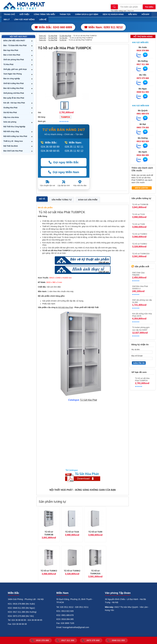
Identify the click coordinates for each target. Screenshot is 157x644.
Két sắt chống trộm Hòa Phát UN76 (142, 315)
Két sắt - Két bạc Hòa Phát (14, 103)
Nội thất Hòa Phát (65, 307)
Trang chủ (42, 36)
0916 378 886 (143, 50)
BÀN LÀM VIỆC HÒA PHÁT (14, 41)
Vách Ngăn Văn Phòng (13, 74)
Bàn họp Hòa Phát (11, 50)
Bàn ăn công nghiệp (12, 79)
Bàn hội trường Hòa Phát (13, 88)
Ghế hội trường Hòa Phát (14, 83)
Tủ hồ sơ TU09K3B (49, 533)
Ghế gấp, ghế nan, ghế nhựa (15, 69)
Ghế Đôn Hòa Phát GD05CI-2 (140, 287)
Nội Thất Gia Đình (11, 146)
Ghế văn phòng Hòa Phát (14, 60)
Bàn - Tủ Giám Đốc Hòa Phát (15, 45)
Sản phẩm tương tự (62, 200)
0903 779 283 (143, 127)
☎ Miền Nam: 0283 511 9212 (103, 27)
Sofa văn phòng (10, 122)
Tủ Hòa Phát (8, 64)
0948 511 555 (143, 92)
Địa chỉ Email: (137, 356)
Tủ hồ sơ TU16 (72, 532)
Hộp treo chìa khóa (11, 117)
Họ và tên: (136, 349)
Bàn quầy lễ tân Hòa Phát (14, 98)
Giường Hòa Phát (10, 108)
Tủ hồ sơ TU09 (95, 532)
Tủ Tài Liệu (63, 38)
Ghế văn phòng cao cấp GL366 (142, 301)
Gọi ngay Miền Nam (64, 172)
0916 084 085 (143, 155)
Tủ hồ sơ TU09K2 (72, 571)
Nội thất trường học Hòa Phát (15, 136)
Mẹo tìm (131, 11)
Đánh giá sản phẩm (88, 200)
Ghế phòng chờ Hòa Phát (14, 93)
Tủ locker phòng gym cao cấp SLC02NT (141, 329)
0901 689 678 (143, 114)
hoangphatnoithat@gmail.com (76, 627)
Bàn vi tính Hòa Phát (12, 55)
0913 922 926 (143, 141)
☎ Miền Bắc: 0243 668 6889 (53, 27)
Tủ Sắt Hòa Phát (65, 36)
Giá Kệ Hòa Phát (10, 113)
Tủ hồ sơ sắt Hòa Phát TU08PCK (142, 379)
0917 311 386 (143, 64)
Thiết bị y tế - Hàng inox (13, 141)
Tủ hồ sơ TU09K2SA (95, 572)
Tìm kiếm (149, 7)
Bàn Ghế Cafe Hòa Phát (13, 151)
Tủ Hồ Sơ (63, 40)
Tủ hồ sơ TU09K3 (49, 571)
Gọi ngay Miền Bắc (64, 162)
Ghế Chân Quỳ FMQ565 (138, 274)
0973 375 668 (143, 78)
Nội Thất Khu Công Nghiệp (14, 127)
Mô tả (42, 199)
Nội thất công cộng (11, 131)
